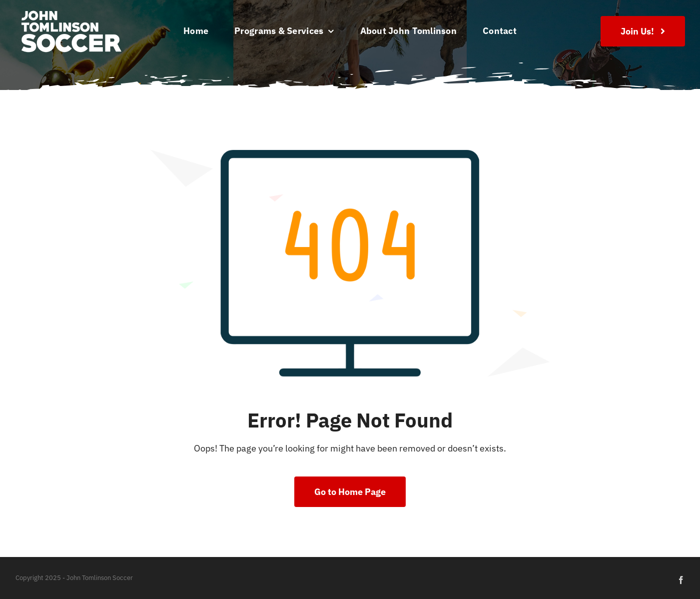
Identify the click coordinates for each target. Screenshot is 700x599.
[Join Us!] (643, 31)
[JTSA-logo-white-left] (71, 12)
